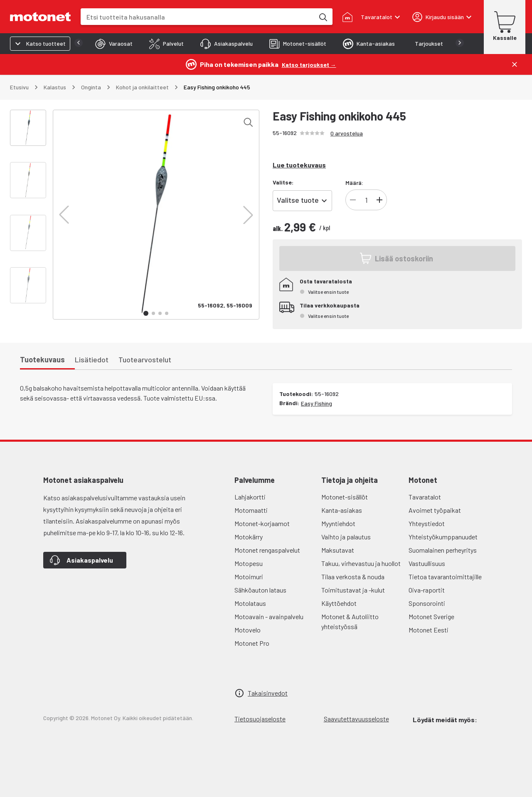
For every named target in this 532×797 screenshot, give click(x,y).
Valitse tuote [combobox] (298, 200)
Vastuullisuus (427, 563)
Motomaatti (251, 510)
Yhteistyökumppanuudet (443, 537)
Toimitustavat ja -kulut (353, 590)
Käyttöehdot (339, 603)
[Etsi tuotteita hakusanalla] (323, 17)
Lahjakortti (250, 497)
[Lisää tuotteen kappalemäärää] (379, 200)
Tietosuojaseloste (260, 719)
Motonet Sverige (431, 616)
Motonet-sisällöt (345, 497)
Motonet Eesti (429, 630)
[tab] (97, 44)
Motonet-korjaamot (262, 523)
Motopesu (249, 563)
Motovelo (248, 630)
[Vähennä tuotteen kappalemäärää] (353, 200)
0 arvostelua (347, 133)
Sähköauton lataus (260, 590)
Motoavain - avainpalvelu (269, 616)
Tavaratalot (425, 497)
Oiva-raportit (427, 590)
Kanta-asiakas (342, 510)
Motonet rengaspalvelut (267, 550)
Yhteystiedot (427, 523)
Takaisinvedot (268, 693)
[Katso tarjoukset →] (309, 64)
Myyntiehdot (338, 523)
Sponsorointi (427, 603)
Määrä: (354, 183)
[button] (64, 215)
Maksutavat (338, 550)
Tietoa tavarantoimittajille (445, 577)
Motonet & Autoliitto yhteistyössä (350, 621)
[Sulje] (515, 64)
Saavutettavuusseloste (356, 719)
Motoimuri (249, 577)
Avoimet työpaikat (435, 510)
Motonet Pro (252, 643)
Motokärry (249, 537)
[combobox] (197, 17)
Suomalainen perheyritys (443, 550)
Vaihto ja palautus (346, 537)
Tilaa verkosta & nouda (353, 577)
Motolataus (250, 603)
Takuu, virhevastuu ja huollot (361, 563)
